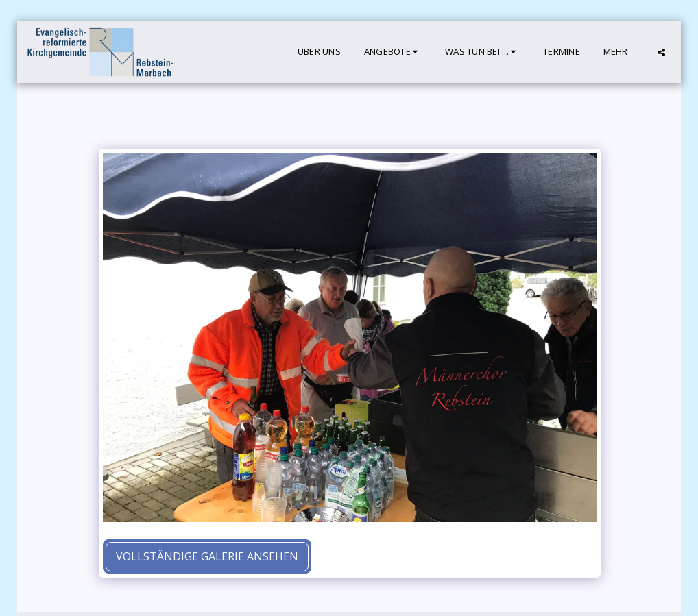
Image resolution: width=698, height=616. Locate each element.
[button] (393, 52)
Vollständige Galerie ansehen (207, 556)
